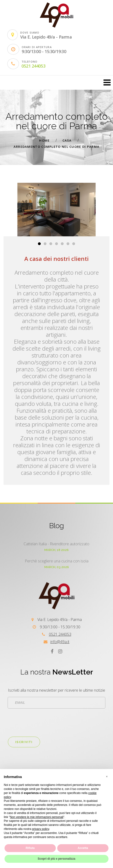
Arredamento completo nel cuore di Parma (57, 147)
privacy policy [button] (41, 829)
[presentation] (44, 723)
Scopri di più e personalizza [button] (56, 859)
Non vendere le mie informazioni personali (37, 817)
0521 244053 (33, 66)
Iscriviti (24, 742)
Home (44, 140)
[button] (39, 244)
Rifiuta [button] (30, 848)
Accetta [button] (83, 848)
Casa (67, 140)
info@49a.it (60, 642)
